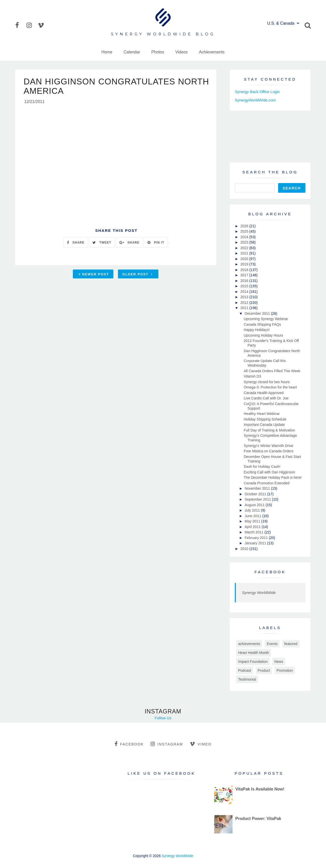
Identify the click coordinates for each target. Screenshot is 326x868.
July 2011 (253, 510)
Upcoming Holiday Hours (263, 335)
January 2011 (256, 543)
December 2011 (258, 313)
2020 (245, 259)
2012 (245, 303)
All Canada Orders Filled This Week (272, 371)
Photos (158, 52)
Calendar (132, 52)
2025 (245, 231)
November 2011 (258, 488)
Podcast (245, 670)
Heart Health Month (254, 653)
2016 (245, 281)
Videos (181, 52)
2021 (245, 253)
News (279, 662)
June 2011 (253, 516)
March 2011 (254, 532)
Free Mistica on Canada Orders (269, 451)
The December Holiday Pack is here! (273, 477)
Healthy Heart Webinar (262, 414)
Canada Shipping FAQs (262, 324)
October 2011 (256, 494)
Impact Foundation (253, 662)
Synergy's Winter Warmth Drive (268, 446)
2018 (245, 270)
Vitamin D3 (252, 376)
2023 (245, 242)
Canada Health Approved (264, 393)
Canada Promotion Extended (267, 483)
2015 (245, 286)
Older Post (138, 275)
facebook (129, 744)
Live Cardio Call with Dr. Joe (266, 398)
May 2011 (253, 521)
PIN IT (156, 243)
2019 (245, 264)
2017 (245, 275)
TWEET (102, 243)
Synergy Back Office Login (257, 92)
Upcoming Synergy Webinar (266, 319)
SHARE (76, 243)
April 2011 (253, 527)
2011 (245, 308)
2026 (245, 226)
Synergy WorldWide (259, 593)
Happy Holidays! (257, 330)
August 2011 (255, 505)
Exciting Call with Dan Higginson (269, 472)
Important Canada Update (264, 425)
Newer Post (94, 275)
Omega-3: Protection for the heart (270, 387)
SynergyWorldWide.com (255, 100)
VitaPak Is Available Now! (260, 789)
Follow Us (163, 718)
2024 (245, 237)
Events (272, 644)
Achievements (212, 52)
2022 (245, 248)
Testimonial (247, 679)
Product (264, 670)
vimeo (201, 744)
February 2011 (257, 538)
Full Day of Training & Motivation (269, 430)
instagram (167, 744)
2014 (245, 292)
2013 (245, 297)
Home (107, 52)
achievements (249, 644)
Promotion (285, 670)
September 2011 (258, 499)
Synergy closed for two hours (267, 382)
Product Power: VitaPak (258, 819)
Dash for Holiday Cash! (262, 467)
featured (291, 644)
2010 (245, 549)
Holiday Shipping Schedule (265, 419)
